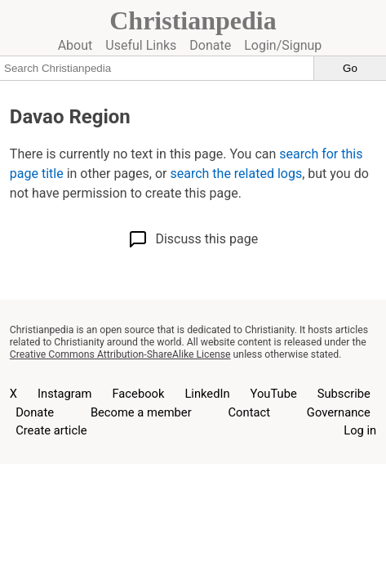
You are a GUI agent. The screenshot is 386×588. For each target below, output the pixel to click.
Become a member (141, 412)
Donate (210, 45)
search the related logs (236, 174)
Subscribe (344, 394)
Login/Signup (283, 45)
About (75, 45)
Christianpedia (193, 20)
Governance (339, 412)
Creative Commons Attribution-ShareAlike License (120, 354)
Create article (51, 430)
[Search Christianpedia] (157, 68)
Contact (249, 412)
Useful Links (141, 45)
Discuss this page (193, 239)
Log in (360, 430)
